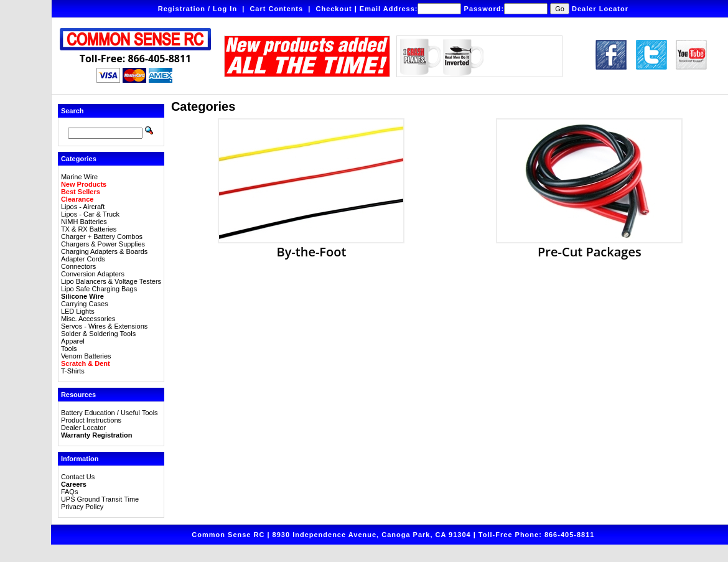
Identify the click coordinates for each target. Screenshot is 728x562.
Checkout (334, 9)
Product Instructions (91, 420)
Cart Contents (276, 9)
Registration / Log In (198, 9)
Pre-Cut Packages (589, 245)
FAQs (70, 492)
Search (72, 111)
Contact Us (78, 477)
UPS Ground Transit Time (100, 499)
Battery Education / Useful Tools (110, 413)
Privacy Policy (82, 507)
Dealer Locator (600, 9)
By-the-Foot (311, 245)
